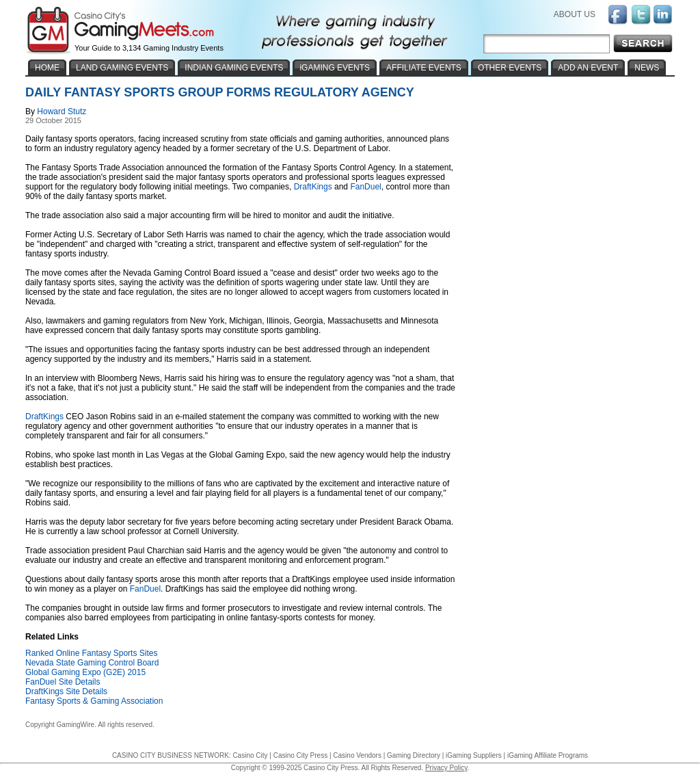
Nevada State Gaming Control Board (92, 663)
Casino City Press (300, 755)
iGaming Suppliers (474, 755)
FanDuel (365, 187)
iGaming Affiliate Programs (548, 755)
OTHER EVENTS (510, 68)
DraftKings (313, 187)
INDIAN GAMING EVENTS (234, 68)
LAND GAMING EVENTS (122, 68)
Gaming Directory (414, 755)
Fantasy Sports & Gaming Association (94, 701)
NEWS (647, 68)
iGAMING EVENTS (335, 68)
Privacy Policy (446, 768)
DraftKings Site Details (66, 691)
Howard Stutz (62, 111)
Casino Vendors (357, 755)
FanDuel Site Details (63, 682)
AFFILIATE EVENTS (424, 68)
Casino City (250, 755)
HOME (47, 68)
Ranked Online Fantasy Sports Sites (91, 653)
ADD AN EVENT (588, 68)
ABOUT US (575, 14)
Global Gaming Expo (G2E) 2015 (85, 672)
